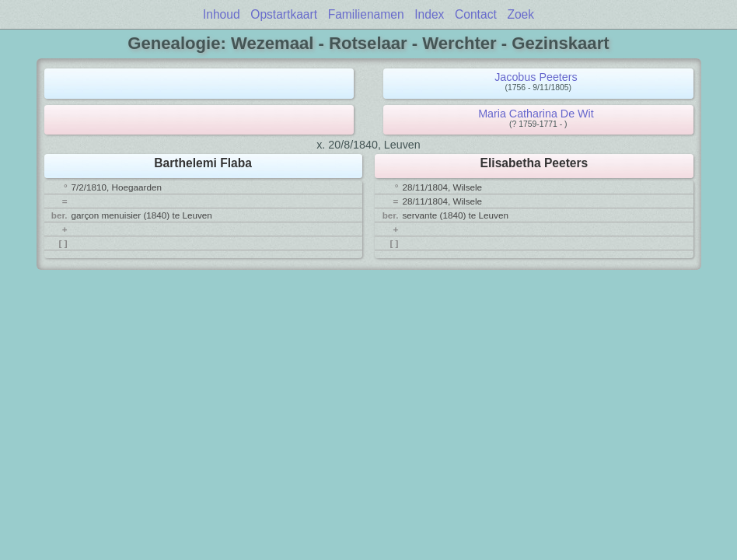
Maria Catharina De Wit (536, 114)
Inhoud (222, 14)
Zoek (520, 14)
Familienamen (366, 14)
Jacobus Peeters (536, 77)
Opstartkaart (284, 14)
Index (429, 14)
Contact (476, 14)
